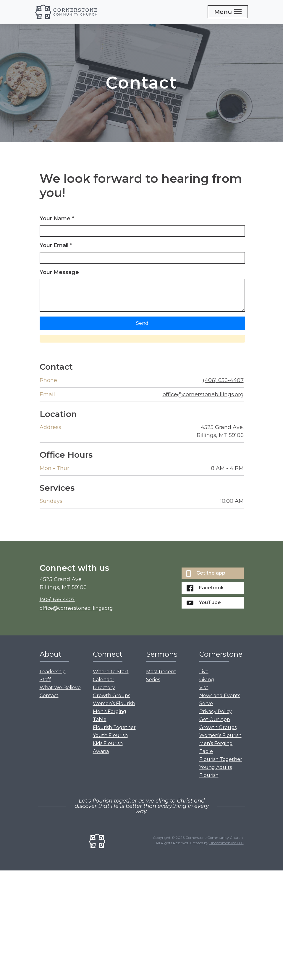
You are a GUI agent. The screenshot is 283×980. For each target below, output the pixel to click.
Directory (104, 688)
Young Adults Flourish (216, 771)
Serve (206, 703)
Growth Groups (111, 696)
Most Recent (161, 672)
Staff (45, 680)
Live (204, 672)
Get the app (206, 574)
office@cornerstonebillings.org (203, 394)
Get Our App (215, 719)
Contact (49, 696)
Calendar (104, 680)
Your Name (57, 218)
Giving (207, 680)
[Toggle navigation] (228, 12)
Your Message (59, 272)
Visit (204, 688)
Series (153, 680)
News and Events (220, 696)
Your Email (56, 245)
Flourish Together (114, 727)
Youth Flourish (110, 735)
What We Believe (60, 688)
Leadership (53, 672)
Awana (101, 751)
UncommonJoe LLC (227, 843)
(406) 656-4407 (223, 380)
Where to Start (111, 672)
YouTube (204, 602)
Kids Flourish (108, 743)
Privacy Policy (216, 711)
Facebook (205, 588)
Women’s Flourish (114, 703)
